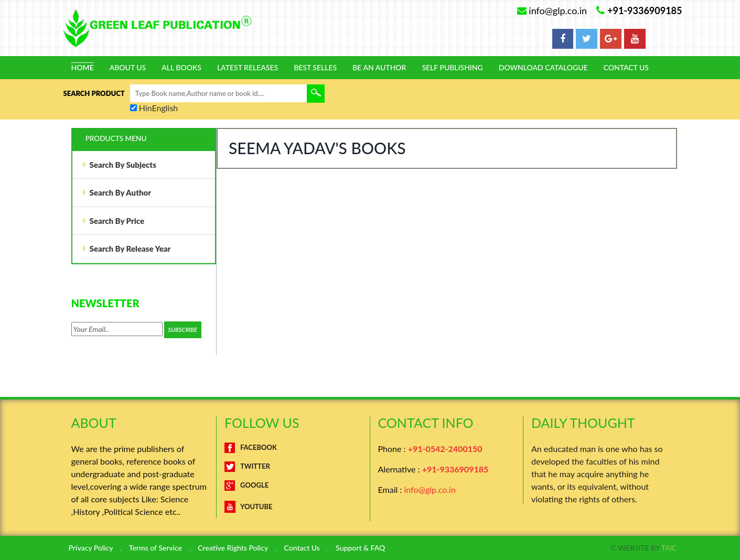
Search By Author (116, 192)
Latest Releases (248, 68)
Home (83, 68)
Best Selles (315, 68)
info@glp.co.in (430, 489)
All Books (181, 68)
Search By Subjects (119, 165)
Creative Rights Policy (233, 548)
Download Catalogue (543, 68)
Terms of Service (155, 548)
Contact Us (626, 68)
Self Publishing (452, 68)
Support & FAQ (360, 548)
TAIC (669, 548)
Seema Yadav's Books (317, 148)
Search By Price (113, 221)
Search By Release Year (126, 249)
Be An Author (379, 68)
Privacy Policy (91, 548)
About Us (128, 68)
